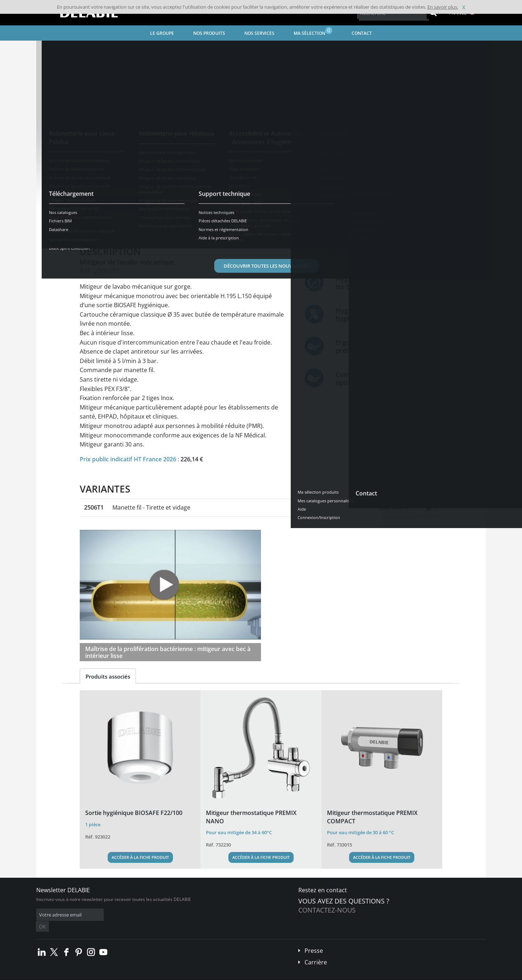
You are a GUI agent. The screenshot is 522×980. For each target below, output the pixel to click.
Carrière (316, 951)
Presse (314, 940)
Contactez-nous (327, 910)
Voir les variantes (113, 203)
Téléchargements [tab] (209, 225)
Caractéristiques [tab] (153, 225)
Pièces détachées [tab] (266, 225)
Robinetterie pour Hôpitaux (133, 49)
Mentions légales (148, 975)
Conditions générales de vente (97, 975)
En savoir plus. (443, 7)
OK (151, 915)
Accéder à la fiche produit (140, 857)
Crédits (177, 975)
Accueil (53, 49)
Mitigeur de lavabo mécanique (203, 49)
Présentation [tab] (103, 225)
